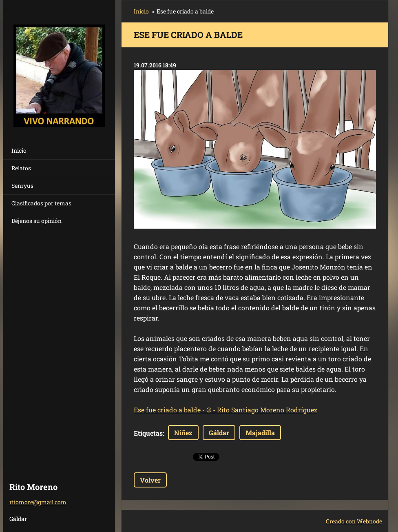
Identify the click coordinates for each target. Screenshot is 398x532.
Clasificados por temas (41, 203)
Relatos (21, 168)
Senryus (22, 186)
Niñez (183, 433)
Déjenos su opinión (36, 221)
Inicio (19, 150)
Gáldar (219, 433)
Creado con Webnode (354, 521)
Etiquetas (148, 433)
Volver (150, 480)
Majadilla (260, 433)
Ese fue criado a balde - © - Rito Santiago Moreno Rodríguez (226, 410)
